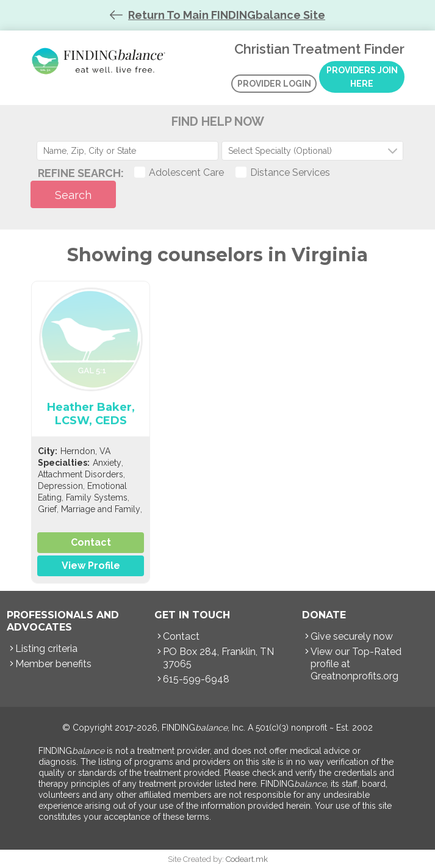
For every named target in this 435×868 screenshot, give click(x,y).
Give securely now (352, 636)
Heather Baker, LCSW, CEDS (91, 414)
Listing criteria (46, 649)
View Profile (91, 566)
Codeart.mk (247, 859)
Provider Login (274, 84)
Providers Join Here (362, 77)
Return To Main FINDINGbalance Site (227, 15)
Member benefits (53, 664)
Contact (91, 542)
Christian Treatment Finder (101, 61)
